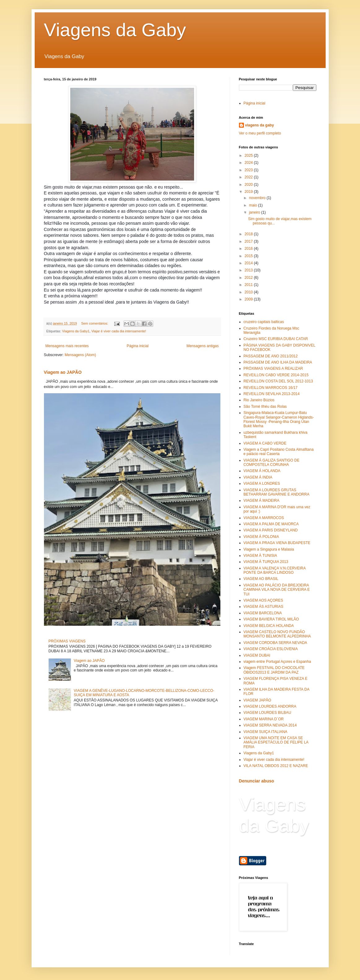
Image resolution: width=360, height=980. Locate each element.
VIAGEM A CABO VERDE (265, 443)
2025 (249, 156)
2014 (249, 263)
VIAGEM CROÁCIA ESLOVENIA (271, 649)
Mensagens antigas (202, 346)
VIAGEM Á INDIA (258, 477)
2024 (249, 163)
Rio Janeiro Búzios (259, 400)
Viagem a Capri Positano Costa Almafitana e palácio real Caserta (279, 452)
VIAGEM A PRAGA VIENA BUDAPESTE (277, 543)
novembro (258, 198)
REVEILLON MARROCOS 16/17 (271, 388)
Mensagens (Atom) (80, 355)
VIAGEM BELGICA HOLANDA (269, 626)
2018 (249, 234)
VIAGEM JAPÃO (257, 700)
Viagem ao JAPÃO (63, 372)
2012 (249, 278)
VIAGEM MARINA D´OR (264, 719)
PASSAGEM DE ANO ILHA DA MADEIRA (278, 362)
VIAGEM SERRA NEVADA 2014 (270, 725)
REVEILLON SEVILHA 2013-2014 (272, 394)
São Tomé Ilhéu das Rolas (265, 407)
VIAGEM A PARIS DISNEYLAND (271, 530)
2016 (249, 249)
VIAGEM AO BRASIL (261, 579)
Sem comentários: (95, 323)
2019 (249, 192)
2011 (249, 285)
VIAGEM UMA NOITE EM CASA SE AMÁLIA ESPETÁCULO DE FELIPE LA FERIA (276, 742)
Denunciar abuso (257, 781)
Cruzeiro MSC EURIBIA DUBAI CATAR (276, 339)
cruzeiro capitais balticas (264, 322)
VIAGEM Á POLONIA (261, 537)
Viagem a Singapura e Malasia (269, 549)
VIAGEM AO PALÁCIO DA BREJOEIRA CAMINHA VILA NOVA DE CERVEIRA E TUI (277, 590)
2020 (249, 185)
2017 (249, 241)
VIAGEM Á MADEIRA (262, 501)
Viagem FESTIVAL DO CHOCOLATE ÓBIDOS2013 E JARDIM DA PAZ (274, 670)
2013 (249, 270)
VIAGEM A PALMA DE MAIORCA (271, 524)
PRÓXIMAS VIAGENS (67, 641)
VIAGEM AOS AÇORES (263, 600)
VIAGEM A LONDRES (262, 484)
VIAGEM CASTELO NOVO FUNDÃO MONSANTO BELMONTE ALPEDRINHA (277, 634)
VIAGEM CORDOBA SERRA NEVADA (275, 643)
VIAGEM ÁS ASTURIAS (264, 607)
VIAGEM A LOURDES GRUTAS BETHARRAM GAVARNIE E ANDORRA (277, 492)
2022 (249, 177)
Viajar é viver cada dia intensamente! (119, 331)
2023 (249, 170)
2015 (249, 256)
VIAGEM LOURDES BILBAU (267, 713)
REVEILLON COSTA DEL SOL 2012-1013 (278, 381)
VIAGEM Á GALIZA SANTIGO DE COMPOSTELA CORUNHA (272, 462)
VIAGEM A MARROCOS (264, 518)
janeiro (255, 212)
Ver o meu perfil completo (260, 133)
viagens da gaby (260, 125)
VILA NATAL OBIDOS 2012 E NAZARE (276, 766)
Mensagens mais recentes (67, 346)
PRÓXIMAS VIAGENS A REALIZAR (273, 369)
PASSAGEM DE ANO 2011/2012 (271, 356)
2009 (249, 299)
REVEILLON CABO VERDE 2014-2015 (276, 375)
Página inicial (138, 346)
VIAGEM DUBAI (257, 655)
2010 (249, 292)
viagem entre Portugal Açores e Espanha (277, 662)
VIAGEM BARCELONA (263, 613)
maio (253, 205)
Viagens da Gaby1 (76, 331)
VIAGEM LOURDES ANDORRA (270, 706)
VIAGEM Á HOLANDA (262, 471)
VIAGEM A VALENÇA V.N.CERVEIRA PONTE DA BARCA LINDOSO (275, 570)
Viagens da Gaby (115, 30)
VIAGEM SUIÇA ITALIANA (266, 732)
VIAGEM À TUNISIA (260, 556)
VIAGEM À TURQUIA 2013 (266, 562)
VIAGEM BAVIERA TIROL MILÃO (271, 619)
